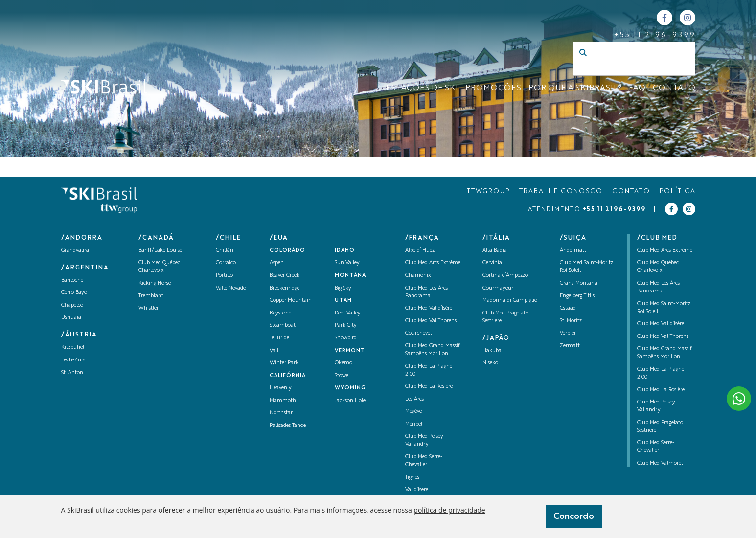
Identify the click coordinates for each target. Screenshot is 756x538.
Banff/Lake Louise (160, 251)
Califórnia (288, 376)
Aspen (277, 263)
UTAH (343, 301)
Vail (274, 351)
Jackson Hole (350, 401)
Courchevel (418, 333)
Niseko (490, 363)
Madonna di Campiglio (510, 301)
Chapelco (72, 305)
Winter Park (284, 363)
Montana (350, 276)
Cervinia (492, 263)
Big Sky (343, 288)
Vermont (350, 351)
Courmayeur (498, 288)
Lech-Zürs (73, 360)
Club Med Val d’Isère (429, 308)
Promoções (493, 88)
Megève (413, 412)
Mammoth (283, 401)
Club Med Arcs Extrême (433, 263)
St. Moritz (571, 321)
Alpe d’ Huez (420, 251)
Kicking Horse (155, 283)
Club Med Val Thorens (431, 321)
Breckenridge (285, 288)
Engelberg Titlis (577, 296)
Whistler (149, 308)
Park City (346, 325)
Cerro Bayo (74, 293)
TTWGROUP (488, 191)
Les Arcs (414, 399)
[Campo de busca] (624, 68)
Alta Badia (495, 251)
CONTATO (674, 88)
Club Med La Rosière (429, 387)
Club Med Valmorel (660, 463)
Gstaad (568, 308)
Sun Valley (347, 263)
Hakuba (492, 351)
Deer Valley (348, 313)
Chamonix (418, 276)
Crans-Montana (579, 283)
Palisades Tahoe (288, 426)
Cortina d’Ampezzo (505, 276)
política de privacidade (449, 510)
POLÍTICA (677, 191)
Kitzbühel (73, 347)
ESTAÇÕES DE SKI (422, 88)
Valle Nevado (231, 288)
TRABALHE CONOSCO (561, 191)
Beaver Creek (285, 276)
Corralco (226, 263)
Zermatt (570, 346)
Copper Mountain (291, 301)
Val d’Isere (417, 490)
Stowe (342, 376)
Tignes (412, 478)
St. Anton (72, 373)
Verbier (568, 333)
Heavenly (281, 388)
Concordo (574, 516)
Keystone (280, 313)
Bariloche (72, 280)
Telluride (279, 338)
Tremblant (151, 296)
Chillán (225, 251)
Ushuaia (71, 318)
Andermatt (573, 251)
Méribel (414, 424)
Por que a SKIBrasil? (575, 88)
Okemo (344, 363)
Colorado (287, 251)
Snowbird (346, 338)
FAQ (637, 88)
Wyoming (350, 388)
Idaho (345, 251)
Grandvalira (75, 251)
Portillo (224, 276)
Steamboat (283, 325)
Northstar (281, 413)
